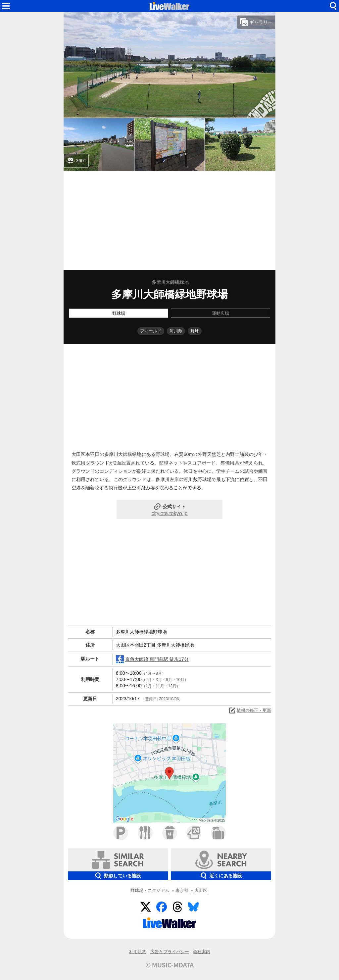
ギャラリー (256, 22)
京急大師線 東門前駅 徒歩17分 (152, 659)
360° (76, 161)
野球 (195, 331)
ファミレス (145, 833)
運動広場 (220, 313)
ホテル (218, 833)
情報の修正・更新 (250, 710)
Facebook (162, 907)
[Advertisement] (169, 220)
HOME (169, 6)
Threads (177, 907)
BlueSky (193, 907)
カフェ (170, 833)
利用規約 (138, 952)
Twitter (146, 907)
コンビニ (194, 833)
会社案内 (202, 952)
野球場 (119, 313)
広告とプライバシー (170, 952)
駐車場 (121, 833)
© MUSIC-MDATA (169, 965)
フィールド (151, 331)
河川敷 (176, 331)
